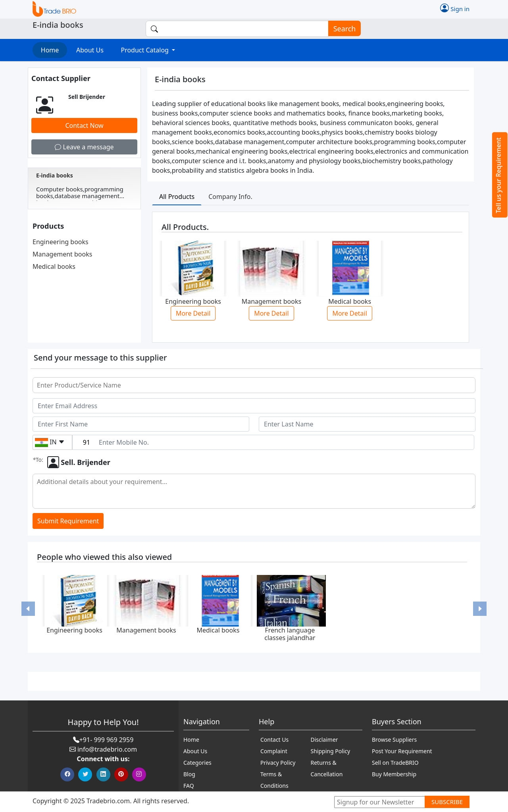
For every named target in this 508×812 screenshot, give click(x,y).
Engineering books (61, 242)
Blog (189, 774)
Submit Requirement (68, 521)
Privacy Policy (278, 763)
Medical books (54, 266)
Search (342, 29)
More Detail (193, 313)
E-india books (55, 175)
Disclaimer (324, 740)
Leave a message (84, 147)
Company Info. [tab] (230, 197)
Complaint (274, 751)
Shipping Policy (331, 751)
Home (50, 50)
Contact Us (274, 740)
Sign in (455, 8)
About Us (90, 50)
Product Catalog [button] (145, 50)
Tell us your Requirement (498, 175)
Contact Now (84, 125)
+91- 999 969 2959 (107, 740)
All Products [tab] (177, 197)
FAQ (189, 786)
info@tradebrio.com (107, 749)
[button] (28, 609)
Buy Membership (394, 774)
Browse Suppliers (394, 740)
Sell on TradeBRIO (395, 763)
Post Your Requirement (402, 751)
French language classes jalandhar (290, 634)
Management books (62, 254)
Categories (197, 763)
